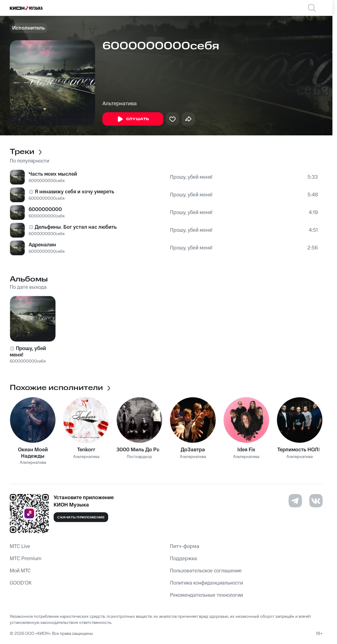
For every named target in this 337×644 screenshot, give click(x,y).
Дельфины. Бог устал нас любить (76, 227)
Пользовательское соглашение (206, 571)
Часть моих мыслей (53, 174)
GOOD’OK (21, 583)
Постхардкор (139, 457)
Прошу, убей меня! (191, 177)
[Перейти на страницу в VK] (316, 501)
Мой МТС (20, 571)
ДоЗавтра (193, 450)
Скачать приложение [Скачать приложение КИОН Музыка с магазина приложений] (81, 517)
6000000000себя (47, 181)
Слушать (133, 119)
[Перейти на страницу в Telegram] (295, 501)
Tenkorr (86, 450)
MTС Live (20, 546)
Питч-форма (185, 546)
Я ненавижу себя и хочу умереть (74, 192)
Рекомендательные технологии (206, 595)
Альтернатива (120, 104)
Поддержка (183, 559)
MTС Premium (26, 559)
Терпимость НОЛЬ (300, 450)
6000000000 (45, 209)
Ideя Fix (246, 450)
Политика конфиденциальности (206, 583)
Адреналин (42, 245)
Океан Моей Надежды (33, 453)
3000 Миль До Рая (139, 450)
